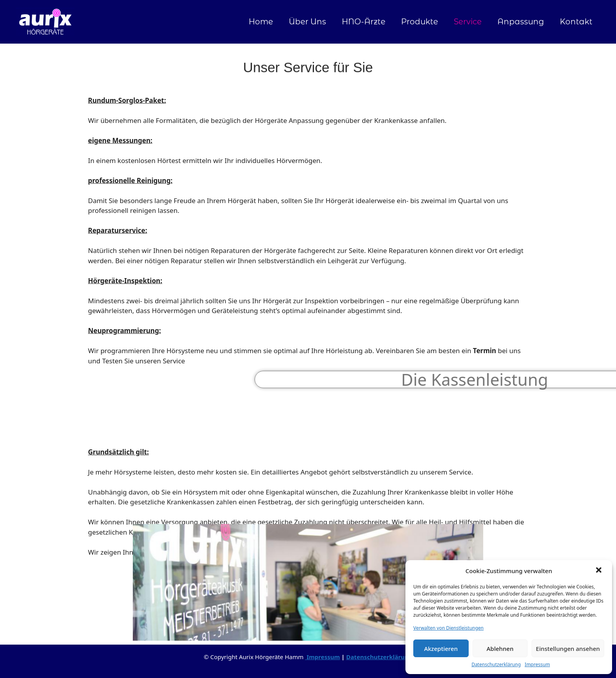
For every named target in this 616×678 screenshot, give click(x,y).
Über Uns (307, 22)
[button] (599, 571)
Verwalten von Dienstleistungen (448, 628)
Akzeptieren (441, 649)
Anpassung (521, 22)
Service (468, 22)
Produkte (420, 22)
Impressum (537, 664)
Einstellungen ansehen (568, 649)
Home (261, 22)
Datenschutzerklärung (496, 664)
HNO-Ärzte (364, 22)
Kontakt (576, 22)
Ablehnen (500, 649)
